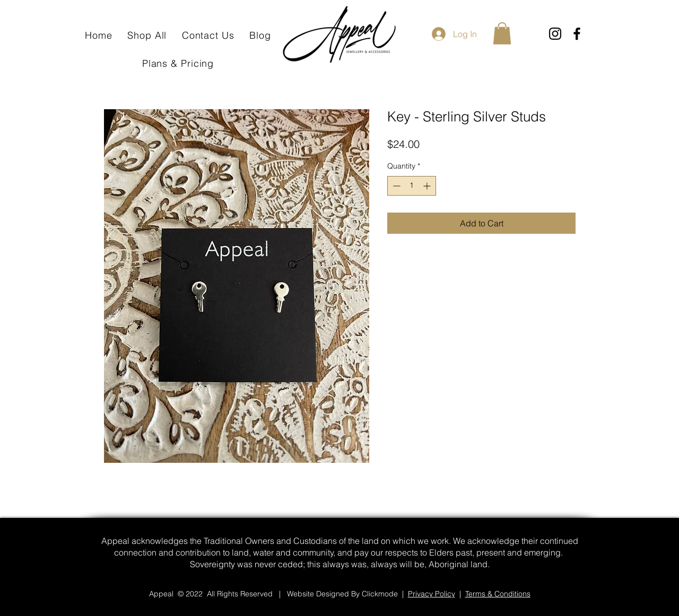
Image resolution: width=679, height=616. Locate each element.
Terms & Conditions (498, 594)
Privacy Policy (432, 594)
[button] (502, 33)
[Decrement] (395, 186)
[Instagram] (555, 34)
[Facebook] (577, 34)
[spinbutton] (412, 186)
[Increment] (428, 186)
